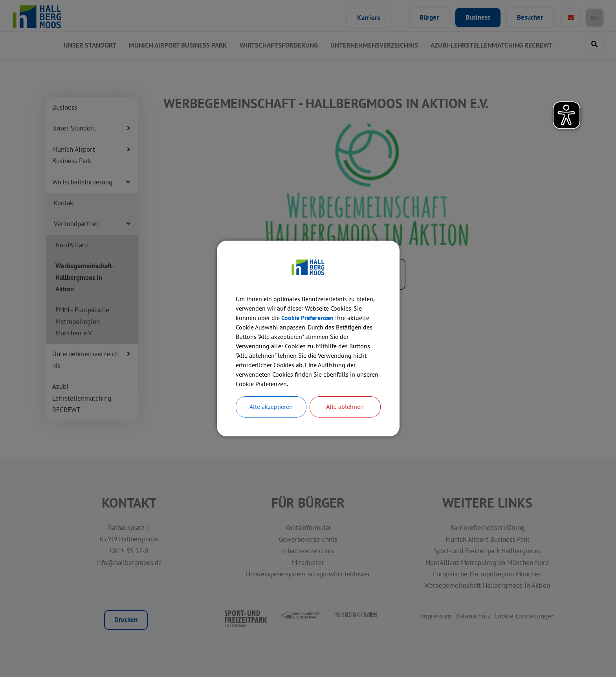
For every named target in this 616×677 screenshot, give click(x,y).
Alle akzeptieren (271, 407)
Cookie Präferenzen (307, 318)
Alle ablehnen (345, 407)
